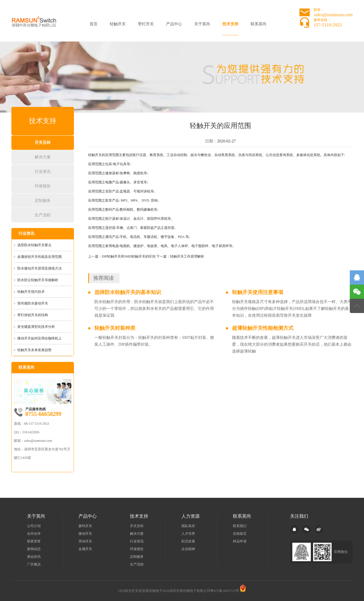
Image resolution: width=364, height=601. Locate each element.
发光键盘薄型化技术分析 (36, 327)
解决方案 (43, 157)
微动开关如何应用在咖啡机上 (40, 338)
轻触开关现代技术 (31, 292)
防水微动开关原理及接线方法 (40, 268)
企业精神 (188, 549)
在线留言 (240, 534)
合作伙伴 (34, 534)
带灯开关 (146, 24)
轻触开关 (118, 24)
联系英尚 (258, 24)
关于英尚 (202, 24)
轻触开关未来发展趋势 (34, 350)
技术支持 (230, 24)
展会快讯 (34, 557)
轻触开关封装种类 (115, 328)
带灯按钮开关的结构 (33, 315)
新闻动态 (34, 549)
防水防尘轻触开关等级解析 (38, 280)
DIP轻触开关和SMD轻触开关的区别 (129, 256)
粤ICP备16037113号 (225, 591)
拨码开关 (85, 526)
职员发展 (188, 541)
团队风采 (188, 526)
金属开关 (85, 549)
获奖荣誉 (34, 541)
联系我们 (240, 526)
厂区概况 (34, 564)
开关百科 (43, 143)
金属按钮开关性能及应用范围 (40, 257)
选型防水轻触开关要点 (34, 245)
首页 (94, 24)
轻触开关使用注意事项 (258, 292)
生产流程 (43, 215)
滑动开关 (85, 541)
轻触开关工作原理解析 (187, 256)
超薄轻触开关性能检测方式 (263, 328)
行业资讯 (43, 172)
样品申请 (240, 541)
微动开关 (85, 534)
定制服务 (43, 201)
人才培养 (188, 534)
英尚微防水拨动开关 (33, 303)
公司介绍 (34, 526)
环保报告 (43, 186)
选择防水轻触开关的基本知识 (128, 292)
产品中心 (174, 24)
